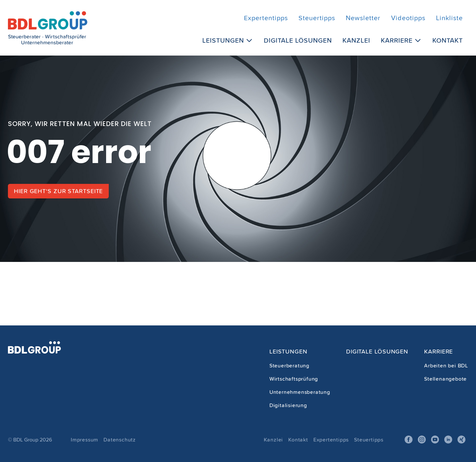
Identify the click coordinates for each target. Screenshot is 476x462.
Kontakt (448, 40)
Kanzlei (356, 40)
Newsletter (363, 18)
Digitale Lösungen (298, 40)
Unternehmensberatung (300, 392)
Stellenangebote (445, 379)
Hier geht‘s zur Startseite (58, 191)
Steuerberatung (289, 365)
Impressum (84, 440)
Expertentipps (266, 18)
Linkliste (449, 18)
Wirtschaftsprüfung (294, 379)
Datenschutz (120, 440)
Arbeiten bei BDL (446, 365)
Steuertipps (317, 18)
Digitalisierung (288, 405)
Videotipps (408, 18)
